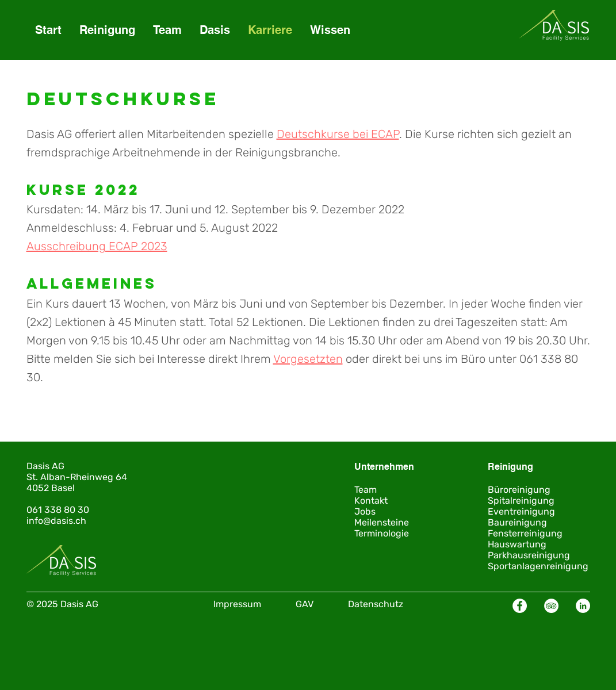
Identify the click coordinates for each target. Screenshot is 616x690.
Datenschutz (376, 604)
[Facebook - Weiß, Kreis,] (520, 606)
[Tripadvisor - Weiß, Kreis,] (551, 606)
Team (366, 490)
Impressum (237, 604)
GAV (305, 604)
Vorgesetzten (308, 359)
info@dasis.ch (56, 521)
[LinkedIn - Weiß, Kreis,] (583, 606)
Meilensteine (382, 522)
